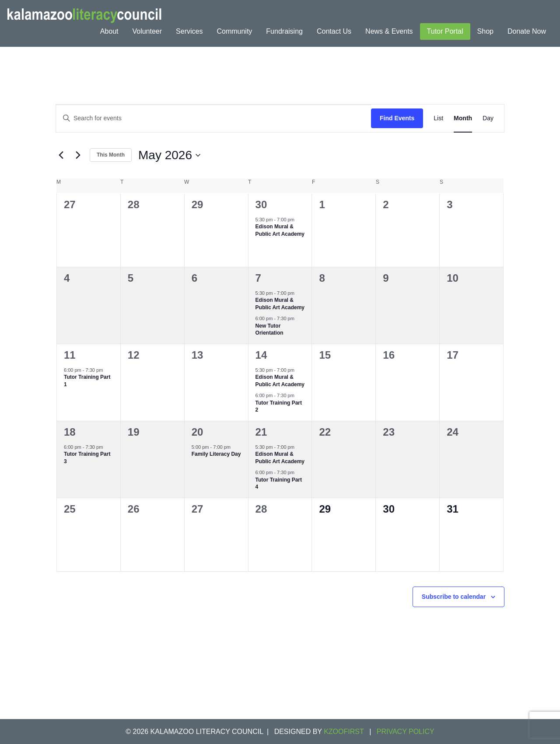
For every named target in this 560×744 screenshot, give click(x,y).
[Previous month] (61, 155)
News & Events (389, 31)
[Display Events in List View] (438, 118)
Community (234, 31)
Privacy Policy (406, 732)
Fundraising (284, 31)
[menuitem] (109, 31)
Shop (485, 31)
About (109, 31)
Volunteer (147, 31)
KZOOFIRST (344, 732)
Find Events (397, 118)
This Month (111, 155)
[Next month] (78, 155)
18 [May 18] (70, 432)
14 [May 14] (261, 355)
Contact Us (334, 31)
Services (189, 31)
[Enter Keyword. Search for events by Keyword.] (213, 118)
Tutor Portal (445, 31)
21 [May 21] (261, 432)
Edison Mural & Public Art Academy (280, 230)
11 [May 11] (70, 355)
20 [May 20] (198, 432)
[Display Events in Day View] (488, 118)
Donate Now (527, 31)
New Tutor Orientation (269, 330)
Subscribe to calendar (454, 597)
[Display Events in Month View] (463, 118)
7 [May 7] (258, 278)
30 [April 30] (261, 204)
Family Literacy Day (216, 454)
